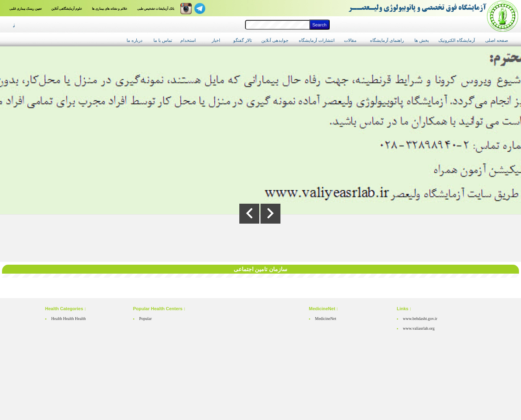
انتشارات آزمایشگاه (317, 40)
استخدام (188, 40)
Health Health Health (69, 319)
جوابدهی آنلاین (275, 40)
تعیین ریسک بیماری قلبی (25, 9)
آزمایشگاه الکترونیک (457, 40)
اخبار (216, 40)
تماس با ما (163, 40)
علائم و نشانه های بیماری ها (110, 9)
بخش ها (422, 40)
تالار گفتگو (243, 40)
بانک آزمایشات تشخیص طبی (156, 9)
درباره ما (135, 40)
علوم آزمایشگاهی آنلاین (67, 9)
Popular (146, 319)
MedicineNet (326, 319)
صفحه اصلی (497, 40)
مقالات (350, 40)
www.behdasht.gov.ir (420, 319)
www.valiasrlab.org (419, 328)
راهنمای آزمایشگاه (387, 40)
